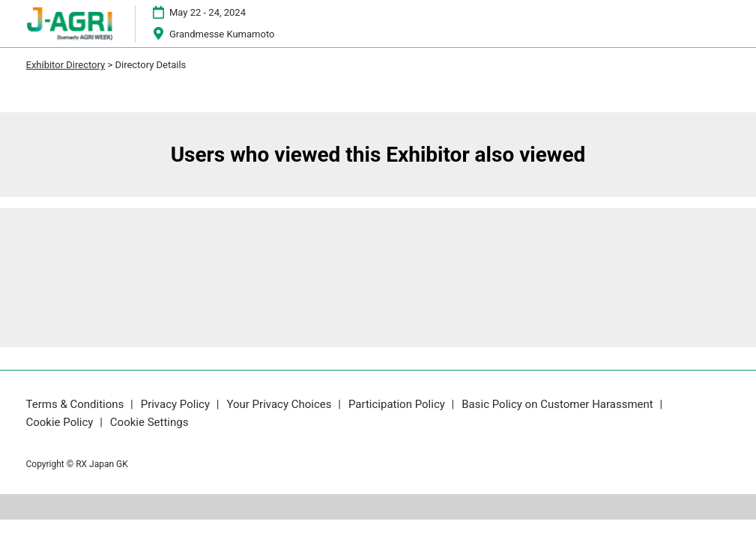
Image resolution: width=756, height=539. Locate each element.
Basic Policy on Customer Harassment (559, 404)
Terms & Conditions (77, 404)
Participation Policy (398, 404)
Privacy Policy (177, 404)
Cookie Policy (61, 422)
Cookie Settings (149, 422)
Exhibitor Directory (66, 65)
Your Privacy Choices (280, 404)
